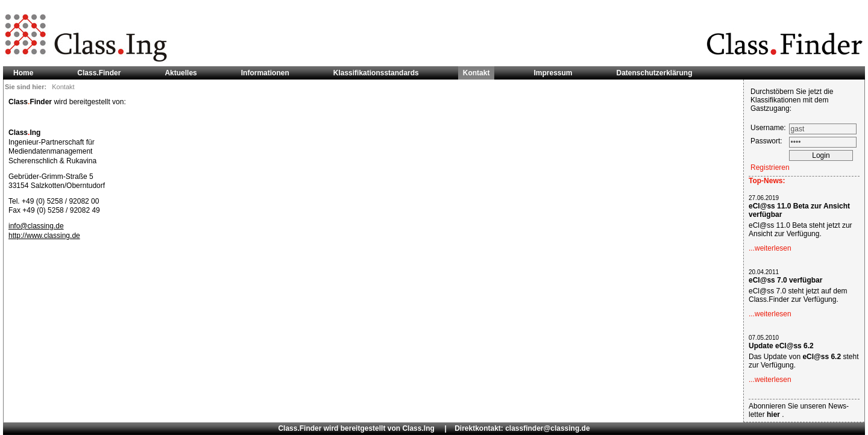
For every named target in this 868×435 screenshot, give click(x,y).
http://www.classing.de (44, 236)
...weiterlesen (770, 248)
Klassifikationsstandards (376, 73)
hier (774, 415)
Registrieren (770, 167)
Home (23, 73)
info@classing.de (36, 226)
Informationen (265, 73)
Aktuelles (181, 73)
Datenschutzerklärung (655, 73)
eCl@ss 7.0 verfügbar (785, 280)
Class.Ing (418, 428)
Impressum (553, 73)
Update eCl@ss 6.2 (781, 346)
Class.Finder (99, 73)
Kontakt (476, 73)
